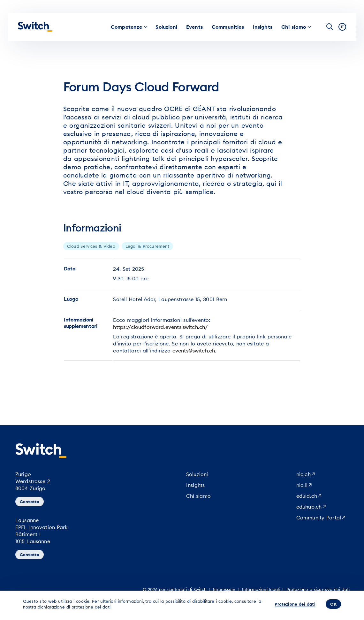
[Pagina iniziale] (35, 27)
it (342, 27)
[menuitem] (127, 27)
